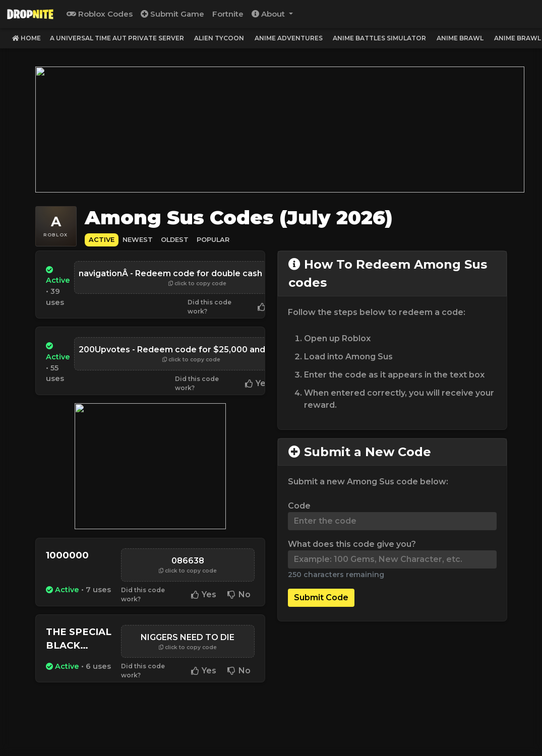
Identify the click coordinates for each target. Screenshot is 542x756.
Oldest (175, 237)
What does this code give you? (352, 541)
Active (102, 237)
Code (299, 503)
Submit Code (321, 594)
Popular (213, 237)
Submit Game (172, 14)
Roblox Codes (100, 14)
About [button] (269, 14)
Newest (138, 237)
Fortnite (228, 14)
